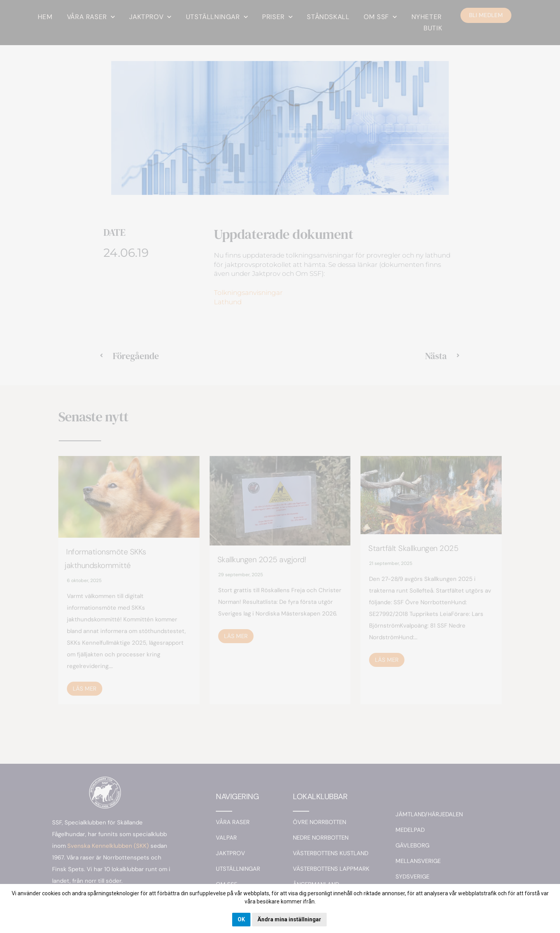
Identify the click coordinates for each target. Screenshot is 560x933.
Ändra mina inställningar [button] (289, 919)
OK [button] (241, 919)
